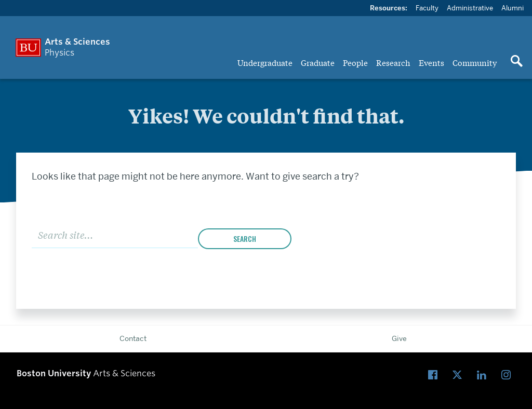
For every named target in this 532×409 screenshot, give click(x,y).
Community (475, 62)
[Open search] (516, 62)
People (355, 62)
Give (399, 338)
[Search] (115, 234)
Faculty (427, 8)
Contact (133, 338)
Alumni (513, 8)
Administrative (470, 8)
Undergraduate (265, 62)
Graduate (318, 62)
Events (431, 62)
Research (393, 62)
